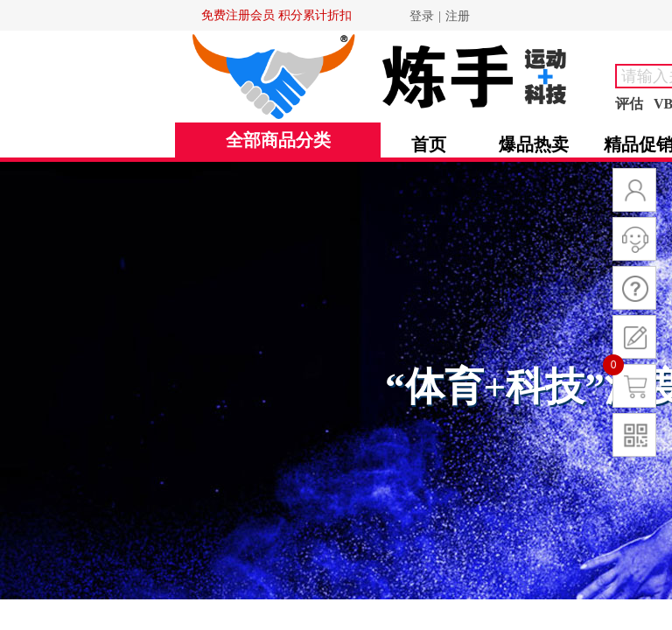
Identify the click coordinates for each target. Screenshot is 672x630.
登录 (422, 16)
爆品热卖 (534, 144)
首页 (429, 144)
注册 (458, 16)
